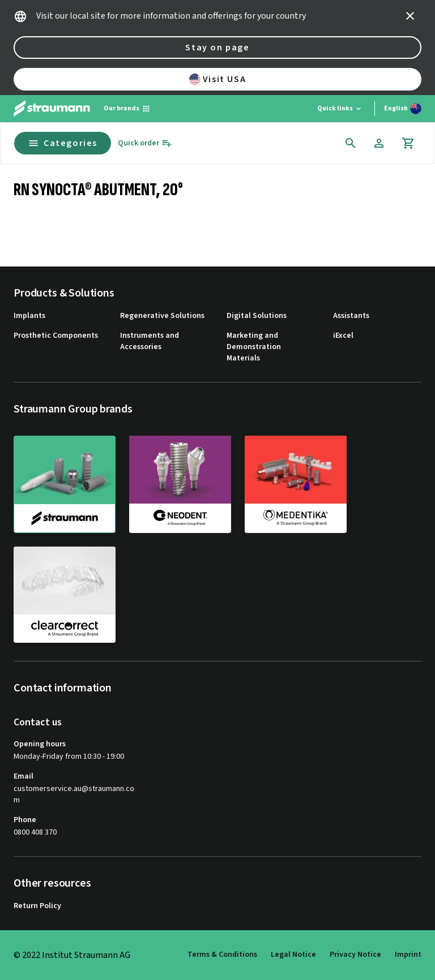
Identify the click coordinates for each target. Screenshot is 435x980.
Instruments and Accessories (150, 341)
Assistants (351, 316)
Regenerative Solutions (162, 316)
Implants (29, 316)
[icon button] (410, 16)
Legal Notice (293, 955)
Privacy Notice (355, 955)
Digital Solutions (257, 316)
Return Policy (37, 906)
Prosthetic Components (56, 336)
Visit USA (217, 79)
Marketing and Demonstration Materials (254, 347)
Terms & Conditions (222, 955)
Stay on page (217, 48)
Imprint (408, 955)
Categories (63, 143)
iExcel (343, 336)
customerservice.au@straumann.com (74, 795)
